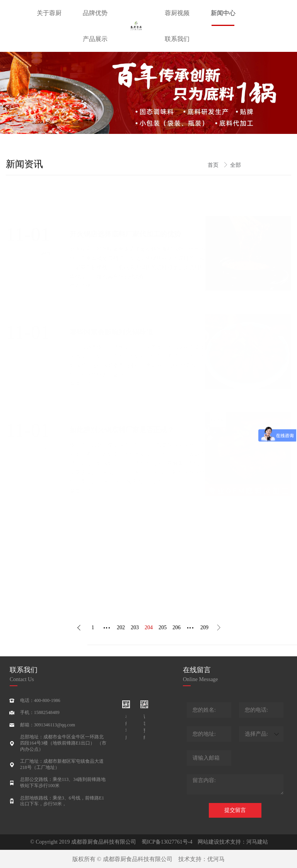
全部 (236, 165)
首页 (214, 165)
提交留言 (235, 810)
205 (163, 627)
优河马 (216, 859)
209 (204, 627)
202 (121, 627)
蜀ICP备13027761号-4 (167, 842)
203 (135, 627)
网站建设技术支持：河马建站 (230, 842)
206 (177, 627)
